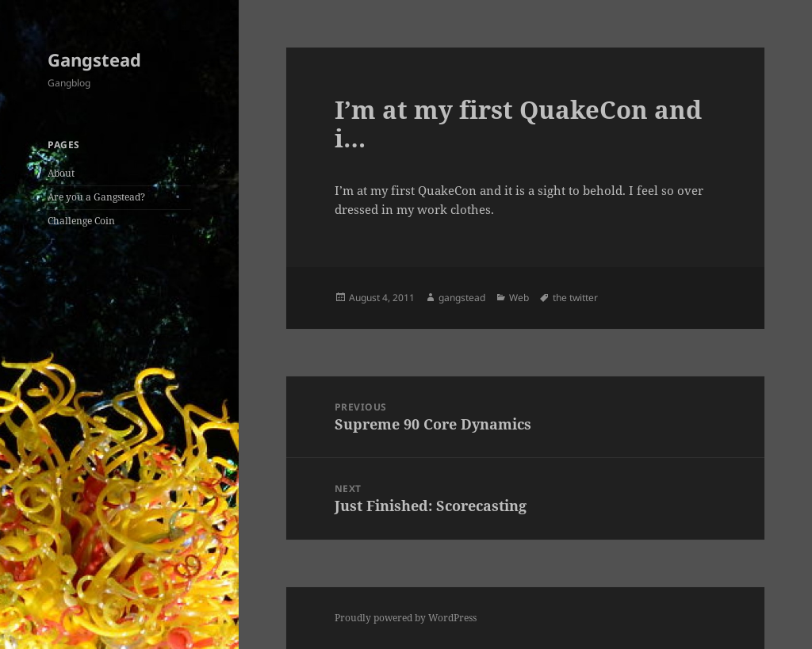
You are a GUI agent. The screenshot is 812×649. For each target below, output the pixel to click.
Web (519, 298)
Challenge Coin (81, 221)
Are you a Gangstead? (96, 197)
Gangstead (94, 59)
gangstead (462, 298)
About (61, 173)
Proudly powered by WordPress (406, 618)
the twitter (575, 298)
